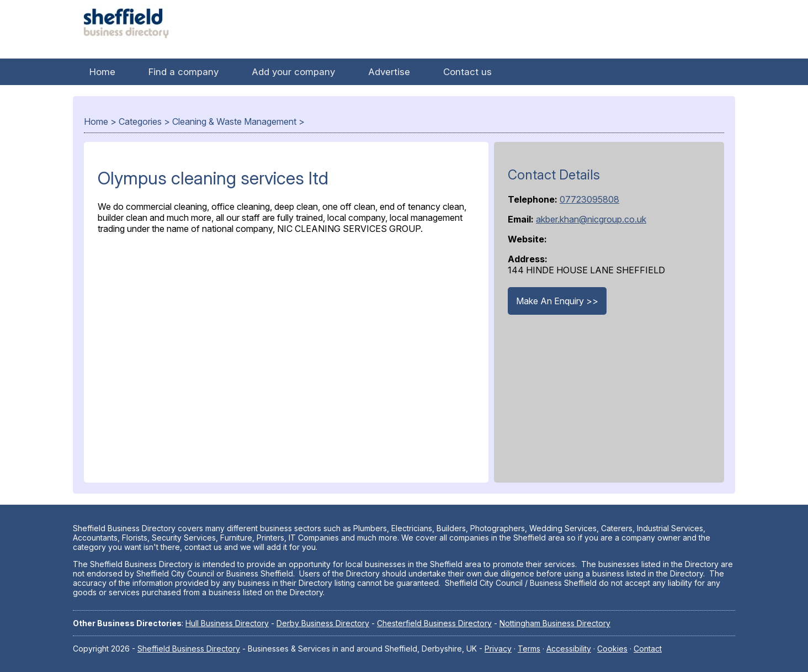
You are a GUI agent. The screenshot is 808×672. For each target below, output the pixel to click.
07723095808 (589, 199)
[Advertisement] (286, 356)
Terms (529, 649)
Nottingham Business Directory (555, 623)
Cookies (612, 649)
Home (102, 72)
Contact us (467, 72)
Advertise (389, 72)
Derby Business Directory (323, 623)
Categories (140, 121)
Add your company (293, 72)
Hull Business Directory (227, 623)
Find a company (184, 72)
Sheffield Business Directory (189, 649)
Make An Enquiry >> (557, 301)
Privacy (498, 649)
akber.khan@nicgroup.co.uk (591, 219)
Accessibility (569, 649)
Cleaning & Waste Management (234, 121)
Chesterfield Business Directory (434, 623)
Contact (648, 649)
